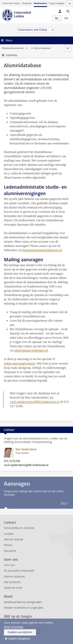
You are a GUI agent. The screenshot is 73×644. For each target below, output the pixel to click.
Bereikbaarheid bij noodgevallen (23, 602)
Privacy (8, 545)
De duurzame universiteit (19, 571)
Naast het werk (13, 588)
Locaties (9, 534)
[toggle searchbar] (68, 11)
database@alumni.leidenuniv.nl (42, 250)
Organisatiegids (57, 3)
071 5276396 (12, 461)
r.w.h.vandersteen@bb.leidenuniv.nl (35, 402)
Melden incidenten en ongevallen (24, 608)
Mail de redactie (13, 539)
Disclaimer (10, 551)
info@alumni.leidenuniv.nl (31, 350)
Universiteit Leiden (11, 3)
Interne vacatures (14, 577)
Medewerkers (40, 3)
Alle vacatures (12, 582)
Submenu (12, 55)
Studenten (27, 3)
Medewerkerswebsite (13, 48)
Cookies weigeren (19, 639)
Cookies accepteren (20, 632)
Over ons (9, 565)
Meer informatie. (14, 627)
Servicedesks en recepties (19, 528)
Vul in (64, 503)
